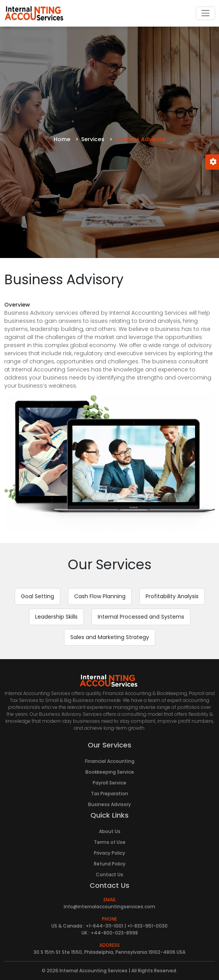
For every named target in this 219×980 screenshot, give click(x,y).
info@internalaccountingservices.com (109, 907)
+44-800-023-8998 (114, 933)
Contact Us (109, 875)
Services (93, 139)
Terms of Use (110, 842)
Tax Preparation (109, 794)
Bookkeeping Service (110, 772)
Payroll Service (109, 783)
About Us (110, 831)
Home (62, 139)
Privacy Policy (109, 853)
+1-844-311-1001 (104, 926)
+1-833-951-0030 (147, 926)
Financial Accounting (110, 761)
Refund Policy (110, 864)
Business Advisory (109, 804)
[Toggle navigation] (205, 13)
